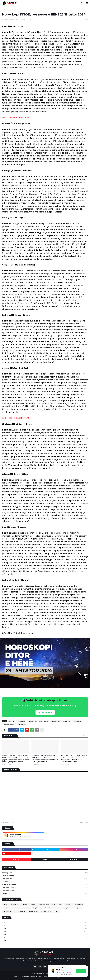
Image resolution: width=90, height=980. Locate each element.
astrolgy (56, 908)
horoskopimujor (46, 911)
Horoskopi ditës (44, 721)
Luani (14, 908)
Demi (60, 905)
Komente (74, 859)
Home (4, 10)
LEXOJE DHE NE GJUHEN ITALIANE (16, 118)
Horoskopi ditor (55, 721)
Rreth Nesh (25, 977)
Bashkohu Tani (45, 712)
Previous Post (8, 822)
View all (85, 736)
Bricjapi (33, 905)
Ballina (16, 977)
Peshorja (21, 908)
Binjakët (25, 905)
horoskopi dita (32, 721)
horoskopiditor (77, 721)
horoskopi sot (66, 721)
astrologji (65, 908)
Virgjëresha (37, 908)
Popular (16, 859)
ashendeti (47, 908)
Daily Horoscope (45, 876)
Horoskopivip (22, 724)
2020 (45, 941)
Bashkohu (81, 971)
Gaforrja (68, 905)
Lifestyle (45, 882)
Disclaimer (43, 977)
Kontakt (34, 977)
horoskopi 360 (21, 721)
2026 (45, 923)
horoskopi (11, 10)
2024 (45, 929)
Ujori (29, 908)
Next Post (84, 822)
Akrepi (5, 905)
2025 (45, 926)
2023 (45, 932)
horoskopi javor (45, 888)
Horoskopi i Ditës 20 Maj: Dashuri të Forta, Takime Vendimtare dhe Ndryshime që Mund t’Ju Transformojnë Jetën (74, 759)
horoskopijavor (33, 911)
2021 (45, 938)
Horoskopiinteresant (9, 724)
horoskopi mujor (45, 891)
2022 (45, 935)
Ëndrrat (45, 894)
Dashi (54, 905)
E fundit (45, 859)
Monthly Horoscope (45, 885)
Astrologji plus (45, 873)
